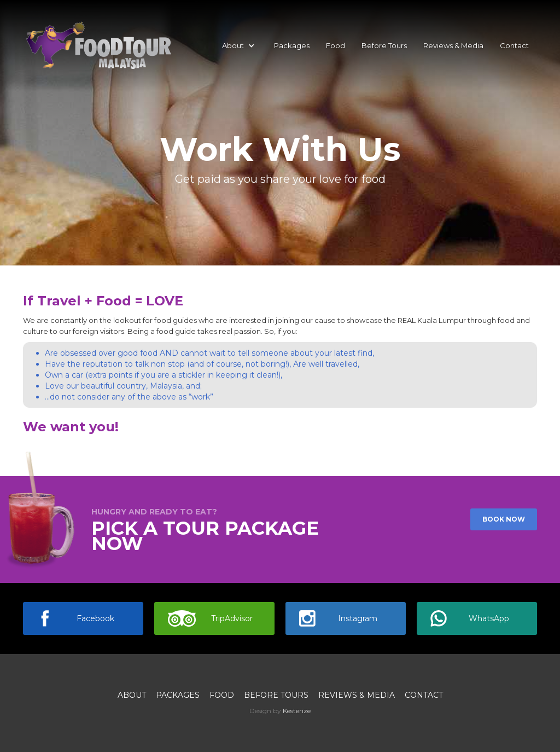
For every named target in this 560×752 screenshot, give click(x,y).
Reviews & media (357, 695)
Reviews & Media (453, 45)
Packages (292, 45)
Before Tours (384, 45)
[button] (238, 45)
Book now (504, 519)
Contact (514, 45)
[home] (98, 45)
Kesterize (297, 711)
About (132, 695)
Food (336, 45)
